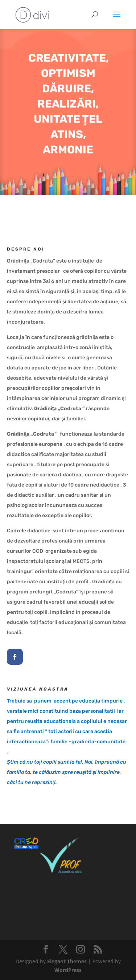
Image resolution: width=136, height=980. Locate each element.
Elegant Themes (67, 961)
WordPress (68, 970)
